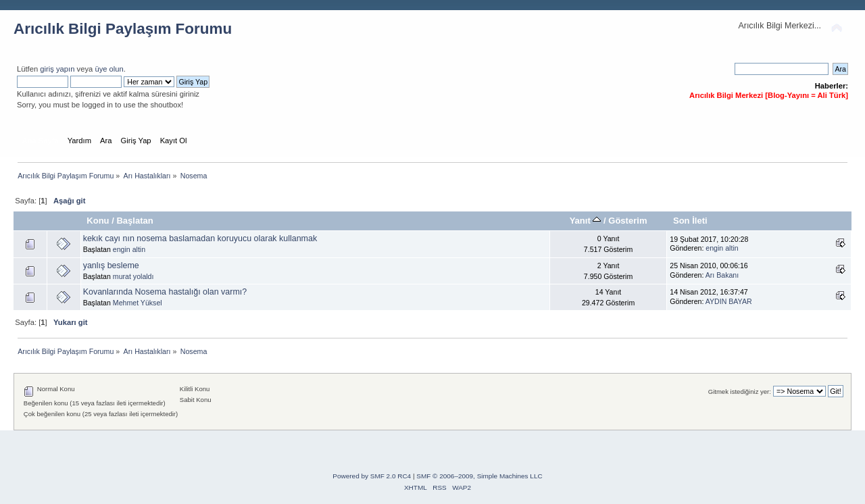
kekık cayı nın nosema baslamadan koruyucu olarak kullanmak (200, 238)
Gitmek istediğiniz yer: (740, 392)
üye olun (109, 69)
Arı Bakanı (722, 275)
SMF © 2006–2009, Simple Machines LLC (479, 476)
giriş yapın (57, 69)
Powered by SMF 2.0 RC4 (372, 476)
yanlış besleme (111, 266)
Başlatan (134, 221)
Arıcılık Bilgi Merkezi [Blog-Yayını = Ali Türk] (769, 95)
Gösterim (627, 221)
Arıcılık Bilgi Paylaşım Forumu (123, 29)
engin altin (129, 249)
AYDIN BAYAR (729, 301)
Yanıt (586, 221)
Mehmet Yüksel (138, 303)
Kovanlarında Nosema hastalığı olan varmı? (165, 292)
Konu (98, 221)
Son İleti (690, 221)
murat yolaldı (133, 276)
